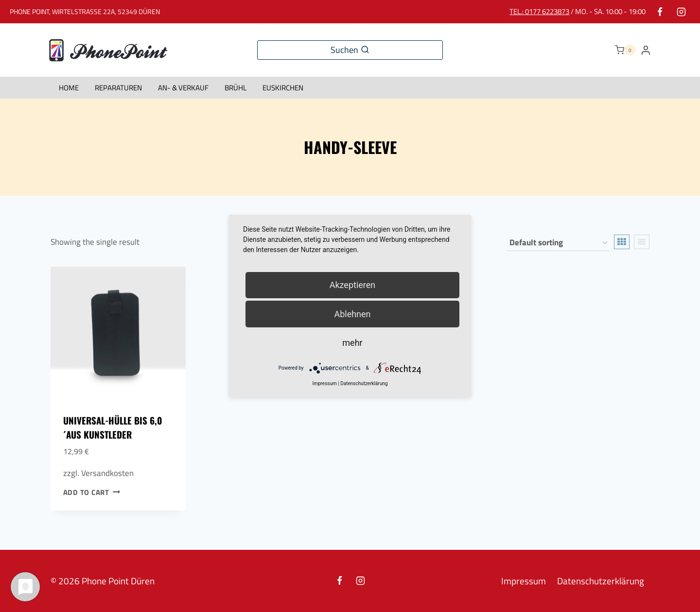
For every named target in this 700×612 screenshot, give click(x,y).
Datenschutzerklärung (601, 581)
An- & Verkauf (183, 88)
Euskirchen (283, 88)
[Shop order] (558, 243)
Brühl (236, 88)
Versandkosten (107, 473)
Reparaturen (118, 88)
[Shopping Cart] (625, 50)
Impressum (524, 581)
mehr (352, 343)
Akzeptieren (353, 285)
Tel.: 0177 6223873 (539, 11)
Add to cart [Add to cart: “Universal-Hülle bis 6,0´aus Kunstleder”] (92, 492)
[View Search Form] (350, 50)
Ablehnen (352, 314)
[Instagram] (681, 12)
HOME (69, 88)
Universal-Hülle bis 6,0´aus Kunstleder (113, 427)
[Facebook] (660, 12)
